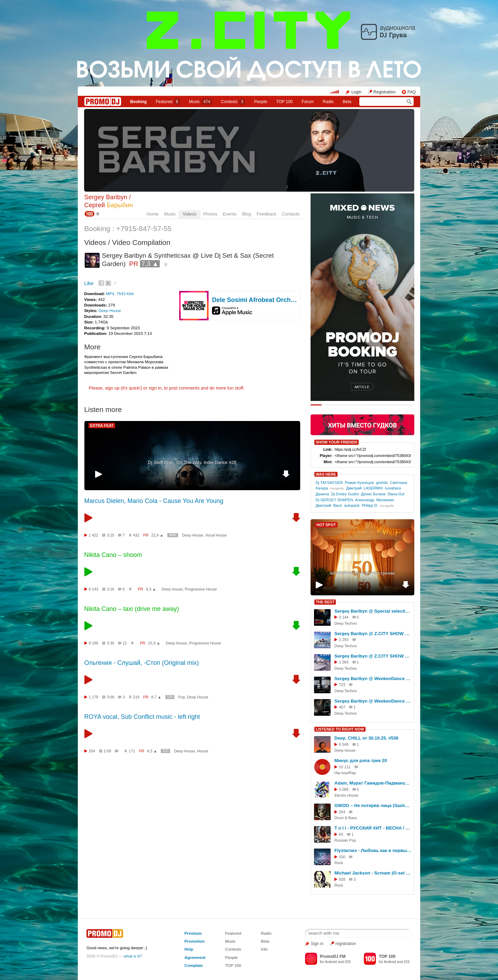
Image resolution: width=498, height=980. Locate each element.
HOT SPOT (326, 525)
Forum (308, 102)
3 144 (344, 617)
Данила (322, 494)
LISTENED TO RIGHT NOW (340, 729)
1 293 (344, 640)
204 (92, 751)
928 (342, 879)
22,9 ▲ (157, 535)
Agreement (195, 957)
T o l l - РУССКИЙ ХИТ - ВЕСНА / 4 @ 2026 (373, 828)
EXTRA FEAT (102, 425)
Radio (328, 102)
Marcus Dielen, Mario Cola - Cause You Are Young (154, 501)
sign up (112, 388)
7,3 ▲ (150, 264)
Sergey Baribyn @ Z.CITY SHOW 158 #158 (373, 656)
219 (136, 697)
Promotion (194, 941)
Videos (190, 214)
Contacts (291, 214)
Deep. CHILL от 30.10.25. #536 (366, 738)
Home (153, 214)
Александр (365, 500)
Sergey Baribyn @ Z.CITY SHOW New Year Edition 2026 (373, 634)
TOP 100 (284, 102)
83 (341, 834)
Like (89, 283)
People (261, 102)
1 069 (344, 662)
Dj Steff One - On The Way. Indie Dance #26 (192, 462)
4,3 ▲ (152, 751)
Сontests (233, 102)
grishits (382, 483)
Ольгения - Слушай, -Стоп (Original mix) (142, 663)
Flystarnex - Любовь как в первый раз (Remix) (373, 850)
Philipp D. (370, 505)
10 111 (345, 767)
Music (201, 102)
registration (346, 944)
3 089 (344, 789)
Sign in (317, 944)
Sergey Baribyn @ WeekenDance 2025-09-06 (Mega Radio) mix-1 (373, 679)
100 (342, 857)
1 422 (94, 535)
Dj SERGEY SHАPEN (334, 500)
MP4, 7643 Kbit (120, 294)
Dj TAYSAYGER (329, 483)
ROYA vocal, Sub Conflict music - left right (142, 717)
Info (264, 949)
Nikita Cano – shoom (113, 555)
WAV (173, 535)
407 (342, 707)
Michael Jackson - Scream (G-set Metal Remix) (373, 873)
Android (331, 962)
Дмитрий (354, 488)
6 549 (344, 744)
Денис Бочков (373, 494)
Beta (347, 102)
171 (132, 751)
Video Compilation (141, 242)
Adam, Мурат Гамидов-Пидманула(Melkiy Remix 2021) (373, 783)
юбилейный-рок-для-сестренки (362, 573)
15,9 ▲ (154, 643)
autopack (352, 505)
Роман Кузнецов (359, 483)
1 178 (94, 697)
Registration (385, 92)
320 (170, 697)
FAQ (412, 92)
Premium (193, 933)
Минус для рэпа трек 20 (361, 761)
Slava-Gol (396, 494)
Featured (168, 102)
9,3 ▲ (151, 589)
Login (356, 92)
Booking (138, 102)
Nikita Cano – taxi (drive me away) (132, 609)
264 (342, 812)
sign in (155, 388)
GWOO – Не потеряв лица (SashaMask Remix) (373, 805)
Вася (338, 505)
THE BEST (325, 602)
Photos (210, 214)
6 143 (94, 589)
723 (342, 685)
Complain (193, 965)
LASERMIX (373, 488)
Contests (233, 949)
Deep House (110, 310)
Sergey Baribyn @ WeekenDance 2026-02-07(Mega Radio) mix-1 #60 (373, 701)
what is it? (133, 956)
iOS (348, 962)
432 (136, 535)
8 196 (94, 643)
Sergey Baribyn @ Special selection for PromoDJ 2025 (373, 611)
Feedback (266, 214)
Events (230, 214)
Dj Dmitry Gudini (345, 494)
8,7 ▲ (156, 697)
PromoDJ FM (333, 956)
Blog (247, 214)
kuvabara (393, 488)
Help (189, 949)
